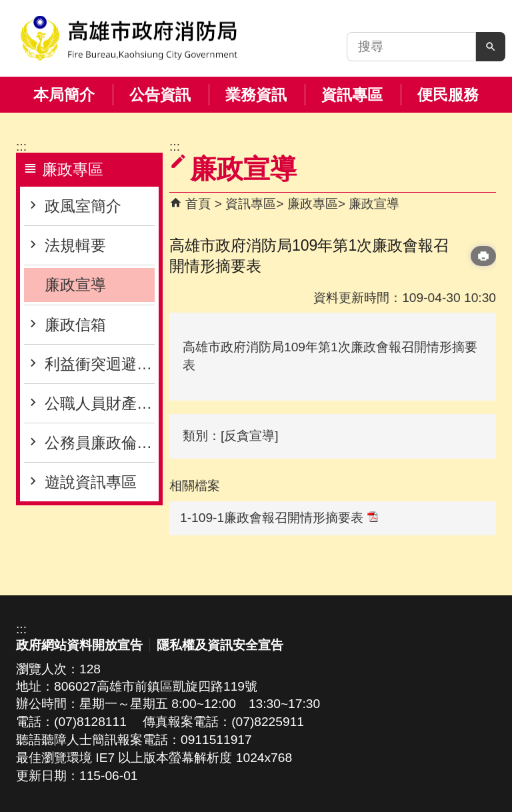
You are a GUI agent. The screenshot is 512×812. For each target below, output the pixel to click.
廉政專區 (313, 204)
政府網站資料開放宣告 (79, 645)
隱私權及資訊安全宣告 (220, 645)
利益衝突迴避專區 (100, 364)
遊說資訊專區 (91, 482)
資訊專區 (352, 95)
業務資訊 (256, 95)
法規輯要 (75, 245)
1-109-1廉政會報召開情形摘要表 (279, 518)
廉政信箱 (75, 325)
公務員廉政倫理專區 (100, 443)
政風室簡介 (83, 206)
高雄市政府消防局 (129, 38)
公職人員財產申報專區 (100, 403)
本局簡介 (64, 95)
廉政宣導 (75, 285)
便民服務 (448, 95)
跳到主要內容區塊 (7, 7)
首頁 (198, 204)
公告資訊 (160, 95)
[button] (491, 47)
